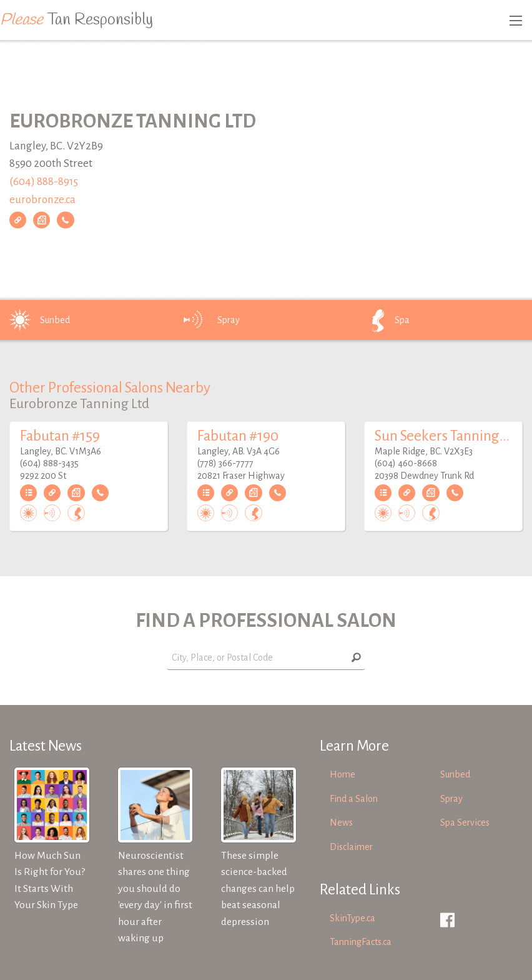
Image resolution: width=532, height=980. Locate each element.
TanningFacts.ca (361, 942)
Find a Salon (354, 799)
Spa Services (465, 822)
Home (342, 774)
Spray (211, 320)
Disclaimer (351, 847)
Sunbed (37, 320)
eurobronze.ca (42, 200)
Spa (385, 320)
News (341, 822)
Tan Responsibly (76, 20)
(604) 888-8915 (44, 182)
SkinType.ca (352, 918)
